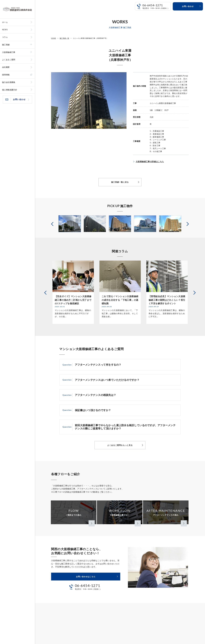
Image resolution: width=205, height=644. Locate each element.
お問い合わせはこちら (86, 577)
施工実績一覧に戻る (120, 182)
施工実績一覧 (64, 38)
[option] (70, 224)
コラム (5, 37)
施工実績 (6, 45)
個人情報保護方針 (10, 90)
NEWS (5, 30)
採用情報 (6, 75)
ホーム (5, 22)
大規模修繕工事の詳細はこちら (150, 161)
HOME (54, 38)
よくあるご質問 (9, 60)
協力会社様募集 (9, 82)
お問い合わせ (19, 99)
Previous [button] (53, 224)
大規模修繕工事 (9, 52)
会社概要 (6, 67)
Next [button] (187, 224)
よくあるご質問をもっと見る (120, 445)
